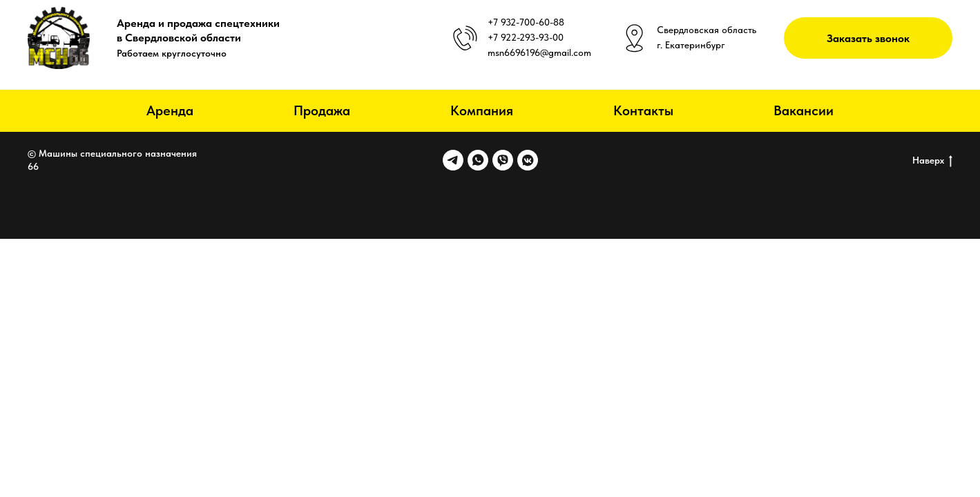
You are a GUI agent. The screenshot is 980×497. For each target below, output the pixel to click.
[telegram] (453, 160)
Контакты (643, 110)
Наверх (932, 161)
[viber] (503, 160)
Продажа (322, 110)
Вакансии (804, 110)
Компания (482, 110)
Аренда (170, 110)
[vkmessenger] (528, 160)
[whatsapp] (478, 160)
